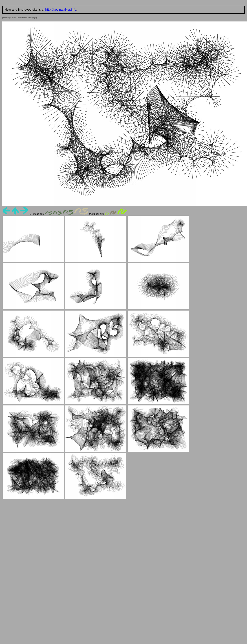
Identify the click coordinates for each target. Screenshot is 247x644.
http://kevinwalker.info (61, 10)
